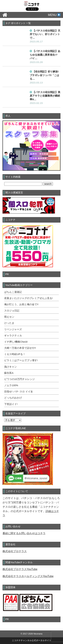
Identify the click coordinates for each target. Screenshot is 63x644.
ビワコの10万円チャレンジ (19, 379)
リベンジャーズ (13, 329)
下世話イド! (11, 404)
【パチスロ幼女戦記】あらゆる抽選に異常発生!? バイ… (45, 55)
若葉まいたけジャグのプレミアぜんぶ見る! (28, 298)
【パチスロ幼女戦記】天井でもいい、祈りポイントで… (45, 34)
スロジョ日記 (12, 311)
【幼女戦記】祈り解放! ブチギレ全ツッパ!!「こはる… (44, 75)
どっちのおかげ (13, 398)
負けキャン (10, 367)
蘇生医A (9, 373)
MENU (54, 15)
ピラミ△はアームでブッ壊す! (21, 360)
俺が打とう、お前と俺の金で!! (21, 304)
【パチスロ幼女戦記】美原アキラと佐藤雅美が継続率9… (45, 96)
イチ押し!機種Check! (16, 342)
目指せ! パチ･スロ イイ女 (18, 392)
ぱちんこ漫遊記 (13, 292)
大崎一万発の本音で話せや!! (20, 348)
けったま (9, 323)
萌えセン (9, 317)
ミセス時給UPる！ (15, 354)
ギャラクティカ (13, 336)
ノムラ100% (11, 385)
